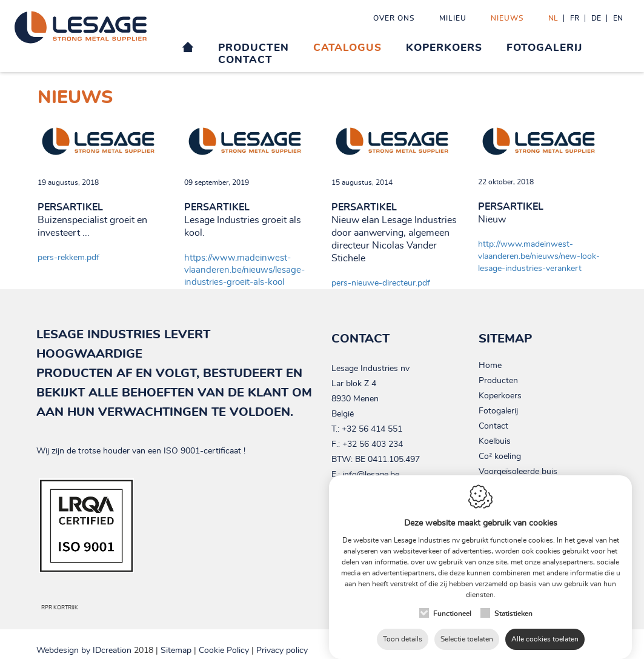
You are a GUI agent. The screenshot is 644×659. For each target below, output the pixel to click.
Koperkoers (444, 48)
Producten (254, 48)
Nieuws (507, 18)
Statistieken (513, 608)
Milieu (453, 18)
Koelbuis (495, 441)
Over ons (394, 18)
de (596, 18)
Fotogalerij (544, 48)
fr (575, 18)
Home (490, 366)
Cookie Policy (224, 651)
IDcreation (84, 651)
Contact (245, 60)
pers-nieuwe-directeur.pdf (381, 283)
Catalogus (347, 48)
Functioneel (452, 608)
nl (553, 18)
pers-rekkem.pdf (68, 258)
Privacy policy (282, 651)
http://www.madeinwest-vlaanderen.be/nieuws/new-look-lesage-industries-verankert (539, 256)
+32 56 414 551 (372, 429)
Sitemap (176, 651)
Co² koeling (500, 457)
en (618, 18)
